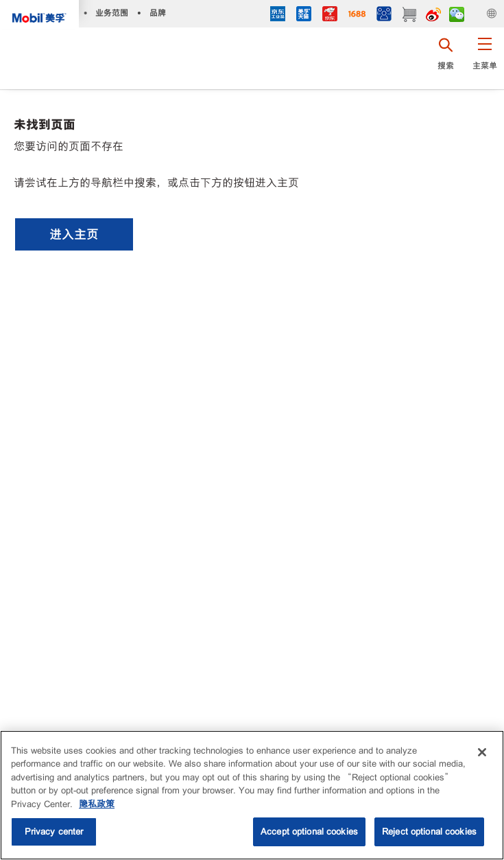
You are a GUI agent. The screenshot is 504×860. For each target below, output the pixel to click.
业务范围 (112, 13)
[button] (484, 58)
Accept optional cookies (309, 832)
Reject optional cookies (429, 832)
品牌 (158, 13)
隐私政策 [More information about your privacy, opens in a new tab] (97, 804)
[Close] (482, 752)
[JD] (330, 15)
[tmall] (304, 15)
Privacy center (54, 832)
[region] (252, 795)
